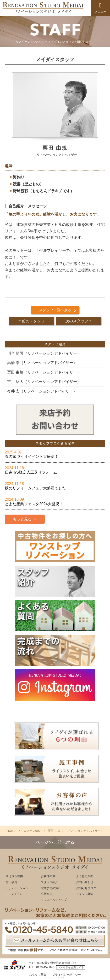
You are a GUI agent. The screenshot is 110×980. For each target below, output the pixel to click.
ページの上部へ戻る (55, 842)
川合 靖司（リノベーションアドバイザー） (44, 353)
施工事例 (11, 882)
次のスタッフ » (78, 321)
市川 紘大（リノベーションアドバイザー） (44, 382)
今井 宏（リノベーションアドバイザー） (42, 391)
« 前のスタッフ (31, 321)
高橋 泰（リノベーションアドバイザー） (42, 363)
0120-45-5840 (45, 967)
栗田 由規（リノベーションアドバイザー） (44, 372)
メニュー (100, 8)
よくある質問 (85, 876)
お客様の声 (48, 876)
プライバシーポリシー (66, 975)
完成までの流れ (51, 888)
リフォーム (15, 894)
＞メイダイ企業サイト (71, 967)
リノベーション (18, 888)
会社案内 (47, 894)
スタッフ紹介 (49, 882)
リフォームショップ (54, 900)
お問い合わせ (85, 882)
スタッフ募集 (85, 894)
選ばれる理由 (14, 876)
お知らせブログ (86, 888)
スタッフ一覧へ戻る (55, 310)
